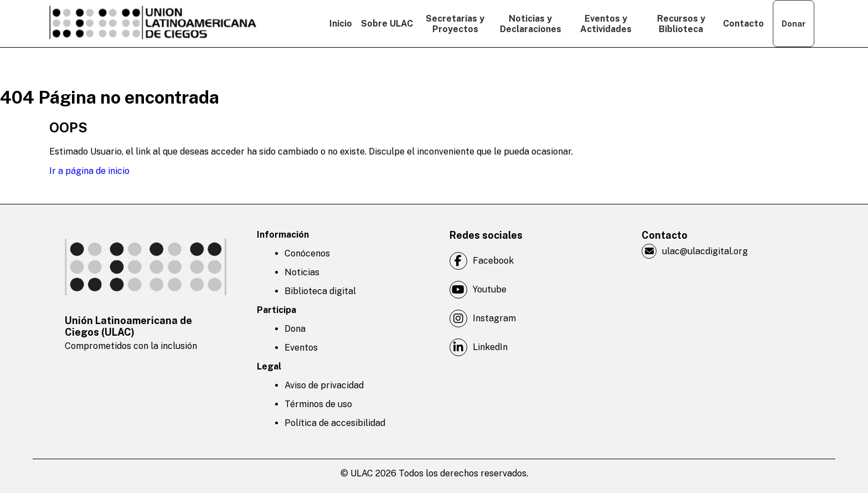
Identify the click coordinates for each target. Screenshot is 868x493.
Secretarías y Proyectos (455, 24)
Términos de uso (318, 404)
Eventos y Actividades (606, 24)
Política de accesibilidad (335, 423)
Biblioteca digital (320, 291)
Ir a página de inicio (89, 171)
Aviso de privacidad (324, 385)
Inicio (341, 24)
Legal (269, 366)
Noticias (302, 272)
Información (283, 235)
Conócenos (307, 253)
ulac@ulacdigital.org (695, 251)
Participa (277, 310)
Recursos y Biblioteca (681, 24)
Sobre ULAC (387, 24)
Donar (794, 24)
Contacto (743, 24)
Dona (295, 329)
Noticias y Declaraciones (531, 24)
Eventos (301, 348)
